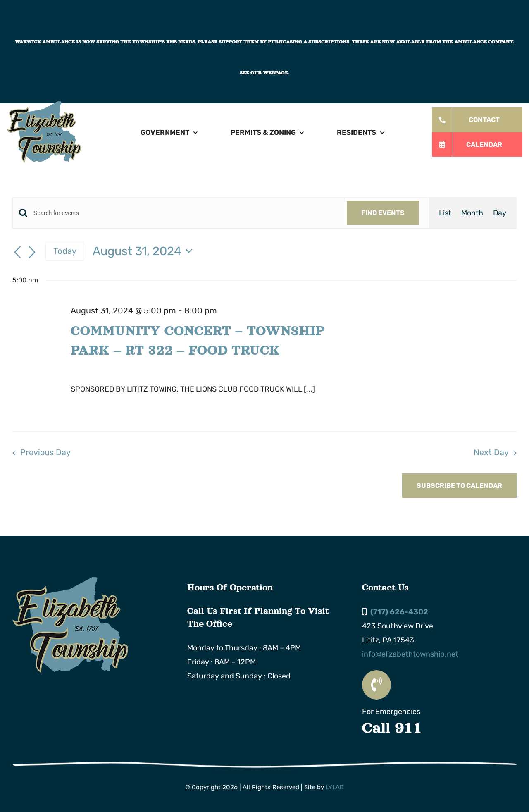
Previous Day (45, 452)
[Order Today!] (477, 120)
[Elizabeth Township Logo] (70, 581)
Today (65, 251)
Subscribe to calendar (459, 486)
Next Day (491, 452)
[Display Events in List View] (445, 213)
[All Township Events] (477, 144)
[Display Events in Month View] (472, 213)
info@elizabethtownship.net (410, 654)
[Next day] (32, 252)
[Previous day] (17, 252)
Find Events (383, 213)
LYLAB (335, 787)
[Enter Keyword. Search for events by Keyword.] (185, 213)
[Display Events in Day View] (500, 213)
